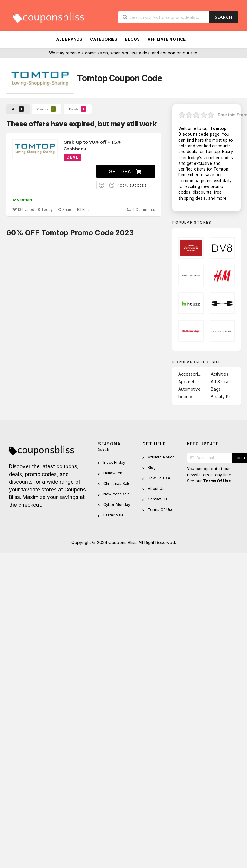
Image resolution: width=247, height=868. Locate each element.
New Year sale (117, 494)
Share (65, 209)
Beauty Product (223, 397)
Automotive (189, 389)
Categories (104, 39)
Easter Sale (114, 515)
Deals (78, 109)
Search (224, 17)
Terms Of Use (161, 510)
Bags (216, 389)
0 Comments (141, 209)
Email (84, 209)
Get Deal (125, 171)
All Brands (69, 39)
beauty (185, 397)
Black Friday (114, 462)
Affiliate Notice (167, 39)
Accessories (190, 374)
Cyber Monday (117, 505)
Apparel (186, 382)
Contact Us (158, 499)
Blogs (132, 39)
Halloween (113, 473)
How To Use (159, 478)
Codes (47, 109)
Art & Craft (221, 382)
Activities (220, 374)
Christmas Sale (117, 483)
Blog (152, 468)
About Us (156, 489)
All (18, 109)
